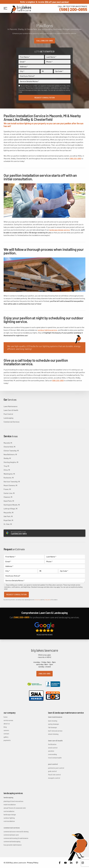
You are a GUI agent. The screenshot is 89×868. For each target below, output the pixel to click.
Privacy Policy (33, 863)
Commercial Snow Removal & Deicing (16, 832)
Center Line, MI (9, 493)
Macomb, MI (8, 443)
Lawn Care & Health (11, 410)
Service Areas (8, 720)
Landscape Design (10, 815)
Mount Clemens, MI (10, 485)
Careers (6, 730)
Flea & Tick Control (54, 775)
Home (6, 717)
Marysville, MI (9, 513)
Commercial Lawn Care (11, 835)
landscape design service (60, 230)
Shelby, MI (7, 458)
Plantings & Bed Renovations (13, 801)
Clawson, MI (8, 497)
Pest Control (8, 414)
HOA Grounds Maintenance (13, 845)
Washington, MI (9, 474)
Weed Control (53, 748)
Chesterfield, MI (9, 447)
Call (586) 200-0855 (45, 41)
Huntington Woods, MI (12, 505)
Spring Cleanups (54, 724)
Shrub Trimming (53, 734)
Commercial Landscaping (12, 841)
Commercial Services (12, 422)
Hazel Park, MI (9, 501)
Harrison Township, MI (12, 482)
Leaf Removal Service (55, 731)
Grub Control (52, 771)
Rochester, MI (9, 478)
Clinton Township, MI (11, 451)
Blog (5, 727)
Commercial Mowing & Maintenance (16, 838)
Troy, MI (6, 466)
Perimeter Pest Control (56, 768)
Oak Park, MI (8, 516)
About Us (7, 724)
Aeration (51, 751)
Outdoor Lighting (9, 818)
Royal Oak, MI (8, 520)
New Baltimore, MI (10, 454)
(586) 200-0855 (73, 8)
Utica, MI (7, 470)
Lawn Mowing (53, 721)
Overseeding (52, 754)
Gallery (6, 737)
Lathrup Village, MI (11, 509)
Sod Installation (9, 811)
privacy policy (47, 600)
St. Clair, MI (8, 524)
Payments (7, 740)
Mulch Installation (10, 805)
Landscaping (8, 418)
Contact (6, 734)
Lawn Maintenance (11, 406)
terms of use (37, 600)
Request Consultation (45, 98)
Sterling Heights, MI (11, 462)
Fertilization (52, 744)
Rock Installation (9, 821)
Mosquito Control (54, 778)
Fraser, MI (7, 489)
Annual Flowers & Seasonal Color (15, 808)
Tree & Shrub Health (55, 758)
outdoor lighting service (47, 330)
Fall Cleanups (53, 727)
